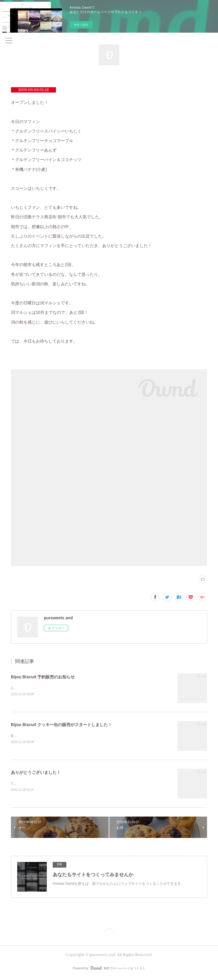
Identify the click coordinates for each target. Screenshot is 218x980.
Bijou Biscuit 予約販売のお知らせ (43, 677)
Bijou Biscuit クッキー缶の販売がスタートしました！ (61, 725)
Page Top (109, 932)
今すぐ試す (81, 25)
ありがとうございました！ (36, 773)
